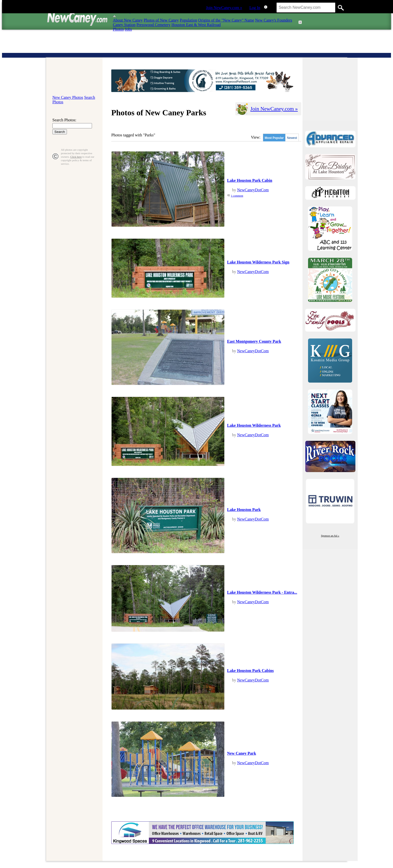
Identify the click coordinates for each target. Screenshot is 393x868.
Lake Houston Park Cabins (250, 671)
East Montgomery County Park (254, 341)
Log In (255, 8)
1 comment (237, 196)
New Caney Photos (68, 97)
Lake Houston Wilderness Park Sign (258, 262)
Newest (292, 138)
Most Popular (274, 138)
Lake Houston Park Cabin (250, 180)
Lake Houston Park (244, 510)
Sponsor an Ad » (330, 536)
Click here (76, 157)
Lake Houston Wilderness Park (254, 425)
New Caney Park (242, 753)
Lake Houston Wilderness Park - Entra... (262, 592)
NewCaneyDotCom (253, 190)
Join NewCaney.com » (224, 8)
